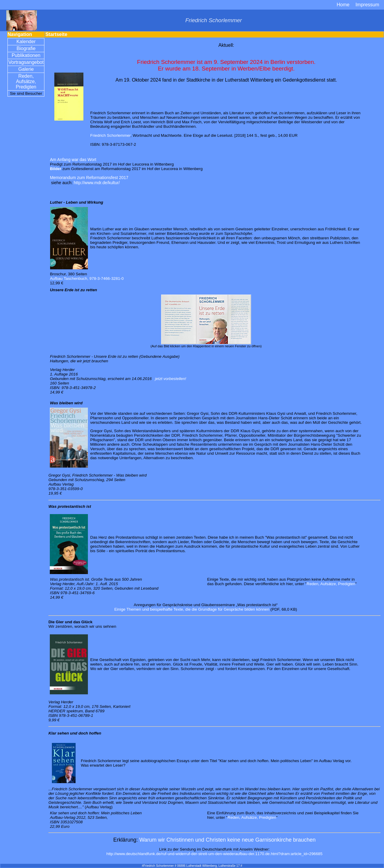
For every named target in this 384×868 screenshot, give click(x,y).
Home (343, 5)
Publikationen (26, 55)
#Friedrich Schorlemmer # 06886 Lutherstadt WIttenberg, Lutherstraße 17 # (192, 866)
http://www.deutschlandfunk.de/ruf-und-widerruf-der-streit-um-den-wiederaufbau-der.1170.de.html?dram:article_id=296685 (214, 854)
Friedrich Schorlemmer (110, 135)
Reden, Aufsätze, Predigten (26, 81)
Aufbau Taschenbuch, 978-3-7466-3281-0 (87, 278)
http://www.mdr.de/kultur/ (97, 183)
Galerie (26, 69)
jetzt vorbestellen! (171, 379)
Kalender (26, 42)
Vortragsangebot (26, 62)
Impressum (367, 5)
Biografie (26, 48)
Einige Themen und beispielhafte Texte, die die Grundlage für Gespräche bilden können (192, 609)
